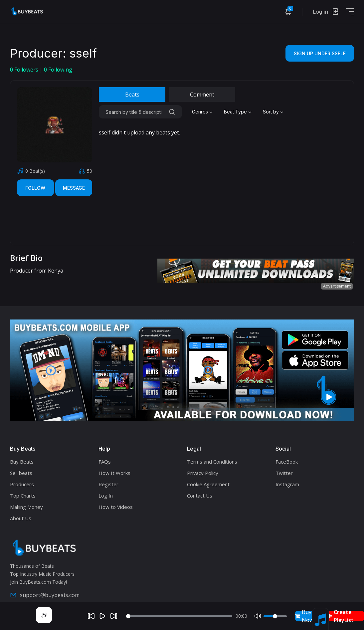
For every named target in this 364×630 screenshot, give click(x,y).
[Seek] (179, 616)
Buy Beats (22, 462)
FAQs (105, 462)
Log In (106, 496)
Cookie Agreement (208, 484)
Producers (22, 484)
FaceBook (287, 462)
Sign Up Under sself (320, 53)
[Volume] (275, 616)
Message (74, 188)
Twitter (284, 473)
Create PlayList (341, 616)
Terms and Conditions (212, 462)
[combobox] (203, 112)
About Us (21, 518)
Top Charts (23, 496)
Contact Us (200, 496)
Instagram (287, 484)
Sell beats (21, 473)
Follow (35, 188)
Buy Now (304, 616)
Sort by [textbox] (271, 112)
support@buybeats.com (45, 595)
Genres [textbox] (200, 112)
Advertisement (337, 286)
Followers (25, 70)
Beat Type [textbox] (235, 112)
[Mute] (258, 616)
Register (108, 484)
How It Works (114, 473)
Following (58, 70)
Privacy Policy (203, 473)
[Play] (102, 616)
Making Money (26, 507)
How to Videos (116, 507)
